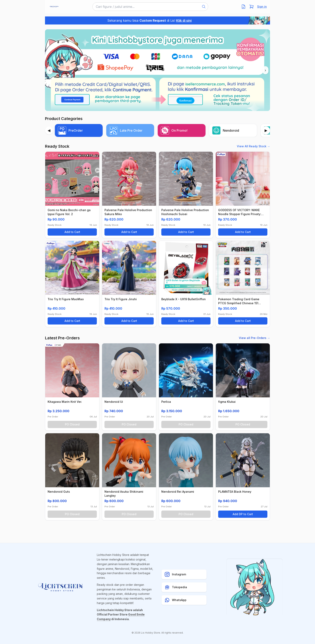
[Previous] (49, 130)
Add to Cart (72, 232)
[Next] (266, 130)
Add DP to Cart (243, 514)
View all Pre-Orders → (254, 338)
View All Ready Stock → (253, 146)
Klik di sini (184, 20)
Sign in (262, 7)
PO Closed (72, 424)
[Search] (204, 7)
